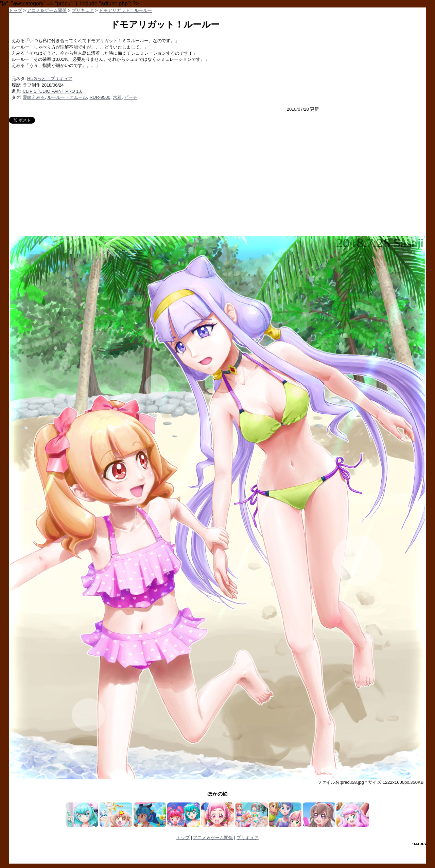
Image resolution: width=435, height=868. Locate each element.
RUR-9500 (100, 97)
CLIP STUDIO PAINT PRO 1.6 (53, 91)
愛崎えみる (34, 97)
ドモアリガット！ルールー (125, 10)
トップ (15, 10)
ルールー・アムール (67, 97)
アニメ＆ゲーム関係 (47, 10)
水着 (117, 97)
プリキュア (83, 10)
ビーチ (131, 97)
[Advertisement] (217, 175)
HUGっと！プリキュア (50, 79)
